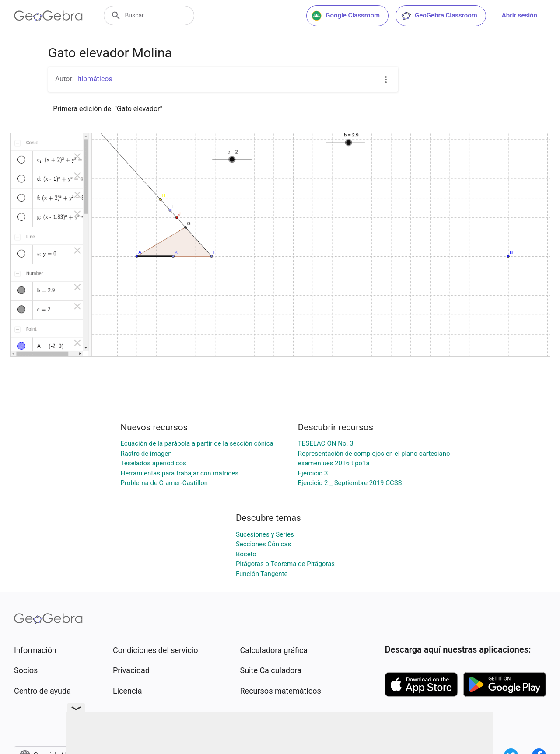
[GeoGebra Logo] (48, 16)
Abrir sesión (520, 15)
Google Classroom (346, 16)
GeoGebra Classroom (439, 16)
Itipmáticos (95, 79)
